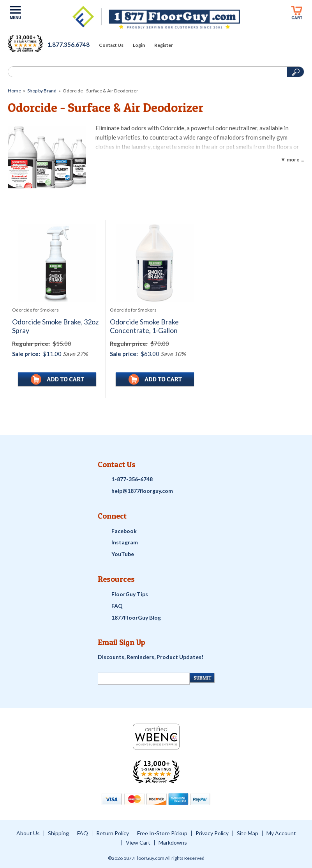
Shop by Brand (42, 91)
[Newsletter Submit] (202, 678)
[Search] (147, 72)
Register (164, 45)
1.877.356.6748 (69, 44)
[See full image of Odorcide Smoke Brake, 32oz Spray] (57, 263)
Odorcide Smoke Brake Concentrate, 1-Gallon (144, 326)
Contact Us (111, 45)
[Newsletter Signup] (144, 679)
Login (139, 45)
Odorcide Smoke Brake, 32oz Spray (55, 326)
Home (14, 91)
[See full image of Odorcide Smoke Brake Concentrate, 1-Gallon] (155, 263)
